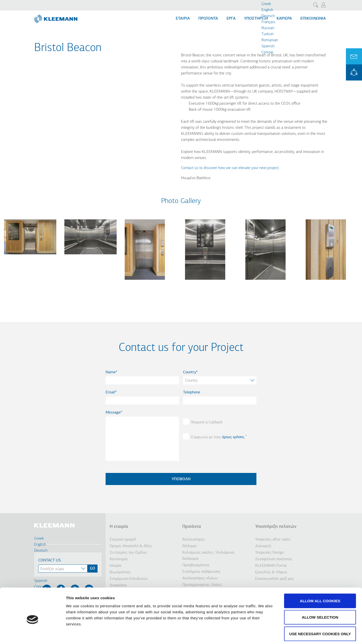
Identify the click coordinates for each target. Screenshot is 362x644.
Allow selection (320, 595)
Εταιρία (183, 19)
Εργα (231, 19)
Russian (268, 28)
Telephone (192, 392)
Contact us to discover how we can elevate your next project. (230, 168)
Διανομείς (263, 546)
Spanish (268, 46)
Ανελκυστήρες (194, 540)
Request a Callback (207, 422)
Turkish (267, 34)
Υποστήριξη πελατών (276, 527)
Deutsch (268, 16)
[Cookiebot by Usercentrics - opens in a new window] (33, 634)
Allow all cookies (320, 578)
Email (110, 392)
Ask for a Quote (354, 56)
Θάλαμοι (189, 546)
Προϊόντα (208, 19)
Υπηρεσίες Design (270, 553)
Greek (266, 4)
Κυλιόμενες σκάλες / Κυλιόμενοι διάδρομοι (208, 556)
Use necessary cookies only (320, 611)
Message (113, 413)
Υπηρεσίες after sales (273, 540)
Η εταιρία (119, 527)
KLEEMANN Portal (354, 72)
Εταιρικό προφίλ (123, 540)
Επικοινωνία (313, 19)
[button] (30, 257)
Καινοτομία (119, 559)
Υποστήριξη (256, 19)
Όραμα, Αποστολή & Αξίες (131, 546)
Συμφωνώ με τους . (218, 437)
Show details (264, 634)
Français (268, 22)
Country (190, 372)
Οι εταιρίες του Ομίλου (128, 553)
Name (111, 372)
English (267, 10)
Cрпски (267, 52)
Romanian (270, 40)
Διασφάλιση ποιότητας (274, 559)
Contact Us (50, 560)
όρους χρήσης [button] (233, 437)
